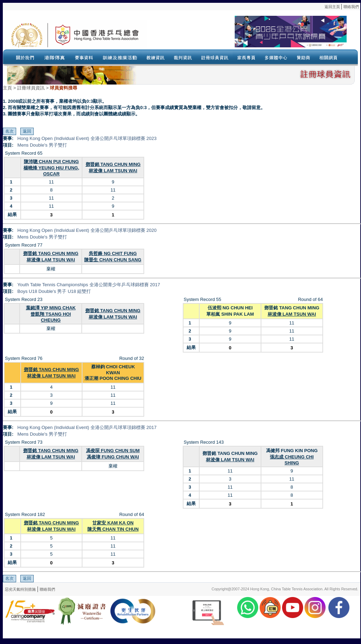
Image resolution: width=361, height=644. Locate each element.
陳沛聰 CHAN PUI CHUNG (51, 162)
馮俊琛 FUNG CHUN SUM (113, 451)
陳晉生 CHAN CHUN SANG (113, 260)
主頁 (7, 88)
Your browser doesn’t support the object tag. (247, 35)
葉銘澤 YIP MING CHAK (51, 308)
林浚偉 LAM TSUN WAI (113, 171)
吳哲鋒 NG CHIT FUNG (113, 253)
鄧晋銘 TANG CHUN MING (113, 164)
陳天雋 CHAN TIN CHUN (113, 529)
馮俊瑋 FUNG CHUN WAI (113, 457)
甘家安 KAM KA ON (113, 523)
